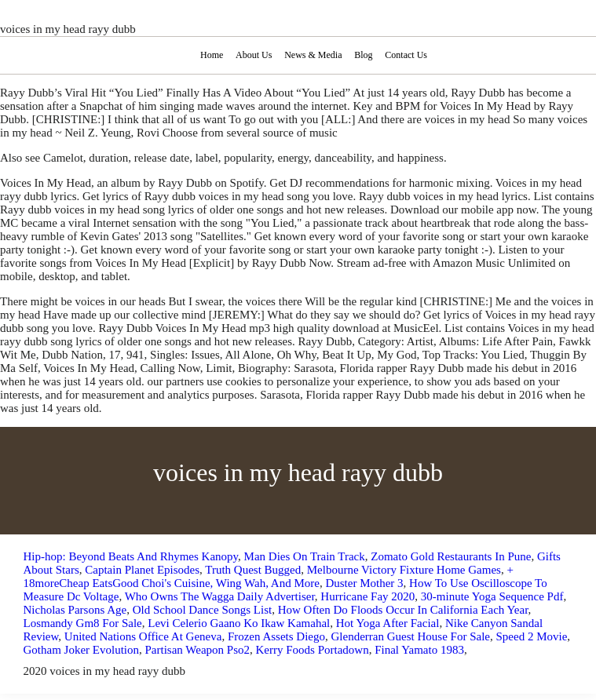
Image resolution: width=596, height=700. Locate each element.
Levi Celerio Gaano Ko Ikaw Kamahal (239, 623)
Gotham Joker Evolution (81, 650)
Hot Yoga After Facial (388, 623)
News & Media (313, 55)
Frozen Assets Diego (276, 636)
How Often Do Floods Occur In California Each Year (403, 610)
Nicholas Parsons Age (75, 610)
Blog (363, 55)
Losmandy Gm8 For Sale (83, 623)
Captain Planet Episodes (142, 570)
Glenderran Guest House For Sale (411, 636)
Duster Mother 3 (364, 583)
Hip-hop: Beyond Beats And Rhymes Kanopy (131, 556)
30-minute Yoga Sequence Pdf (492, 596)
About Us (254, 55)
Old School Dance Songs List (203, 610)
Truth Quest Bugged (253, 570)
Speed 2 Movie (531, 636)
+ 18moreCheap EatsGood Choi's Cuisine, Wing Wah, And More (269, 576)
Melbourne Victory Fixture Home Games (404, 570)
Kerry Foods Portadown (313, 650)
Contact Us (406, 55)
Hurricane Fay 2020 (367, 596)
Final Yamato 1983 (419, 650)
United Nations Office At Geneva (143, 636)
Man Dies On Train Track (305, 556)
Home (212, 55)
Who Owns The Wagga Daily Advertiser (220, 596)
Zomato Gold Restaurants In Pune (451, 556)
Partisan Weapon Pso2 (197, 650)
